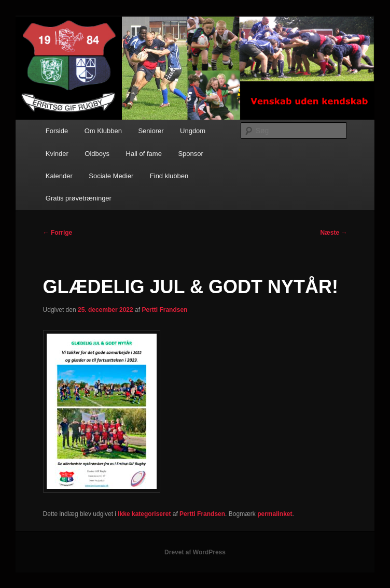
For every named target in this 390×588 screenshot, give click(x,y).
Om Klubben (103, 131)
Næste (333, 233)
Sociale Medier (111, 176)
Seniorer (151, 131)
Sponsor (190, 154)
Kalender (59, 176)
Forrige (58, 233)
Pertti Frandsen (164, 310)
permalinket (275, 514)
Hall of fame (144, 154)
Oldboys (97, 154)
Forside (57, 131)
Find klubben (169, 176)
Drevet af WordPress (195, 552)
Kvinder (57, 154)
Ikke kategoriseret (144, 514)
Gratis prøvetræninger (79, 198)
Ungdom (193, 131)
